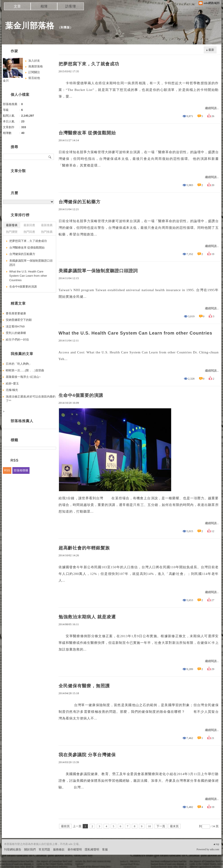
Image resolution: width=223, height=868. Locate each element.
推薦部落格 (36, 66)
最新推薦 (47, 225)
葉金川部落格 (30, 26)
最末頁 (174, 826)
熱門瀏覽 (12, 232)
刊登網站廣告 (13, 849)
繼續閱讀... (212, 108)
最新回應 (29, 225)
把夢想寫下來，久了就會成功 (89, 64)
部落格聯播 (21, 470)
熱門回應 (29, 232)
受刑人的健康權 (16, 333)
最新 (211, 50)
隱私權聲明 (92, 849)
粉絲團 (8, 865)
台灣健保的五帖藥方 (80, 202)
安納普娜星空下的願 (19, 320)
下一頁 (161, 826)
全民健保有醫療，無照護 (84, 686)
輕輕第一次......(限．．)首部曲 (25, 370)
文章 (17, 6)
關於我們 (30, 849)
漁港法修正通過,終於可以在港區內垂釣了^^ (31, 399)
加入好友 (34, 61)
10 (149, 826)
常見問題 (44, 849)
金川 (6, 81)
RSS (7, 470)
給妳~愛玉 (12, 383)
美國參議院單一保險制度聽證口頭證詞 (98, 271)
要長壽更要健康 (16, 313)
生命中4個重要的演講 (81, 395)
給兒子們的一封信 (17, 340)
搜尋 (50, 157)
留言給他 (34, 78)
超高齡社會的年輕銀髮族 (84, 548)
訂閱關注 (34, 72)
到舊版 (65, 27)
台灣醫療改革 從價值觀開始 (87, 133)
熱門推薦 (47, 232)
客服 (105, 849)
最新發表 (12, 225)
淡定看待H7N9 (15, 326)
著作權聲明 (75, 849)
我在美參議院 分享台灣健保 (87, 755)
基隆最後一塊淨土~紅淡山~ (23, 377)
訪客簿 (71, 6)
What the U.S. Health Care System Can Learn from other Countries (135, 333)
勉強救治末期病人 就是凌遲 (87, 617)
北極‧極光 (12, 390)
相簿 (44, 6)
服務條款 (59, 849)
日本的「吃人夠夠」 (19, 364)
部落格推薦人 (22, 421)
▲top (216, 844)
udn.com (215, 849)
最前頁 (65, 826)
